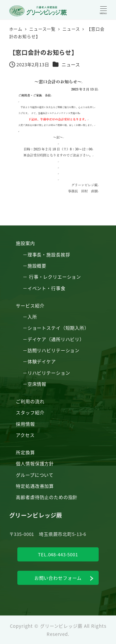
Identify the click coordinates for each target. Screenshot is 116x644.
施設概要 (37, 265)
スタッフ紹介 (30, 412)
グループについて (35, 475)
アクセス (25, 435)
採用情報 (25, 424)
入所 (32, 316)
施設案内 (25, 243)
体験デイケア (42, 361)
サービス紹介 (30, 305)
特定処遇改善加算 (35, 486)
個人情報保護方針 (35, 463)
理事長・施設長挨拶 (49, 254)
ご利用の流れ (30, 401)
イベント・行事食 (46, 288)
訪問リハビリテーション (54, 350)
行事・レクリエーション (55, 277)
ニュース (71, 64)
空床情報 (37, 384)
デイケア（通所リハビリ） (56, 339)
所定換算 (25, 452)
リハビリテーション (49, 373)
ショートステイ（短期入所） (58, 328)
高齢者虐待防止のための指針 (47, 497)
